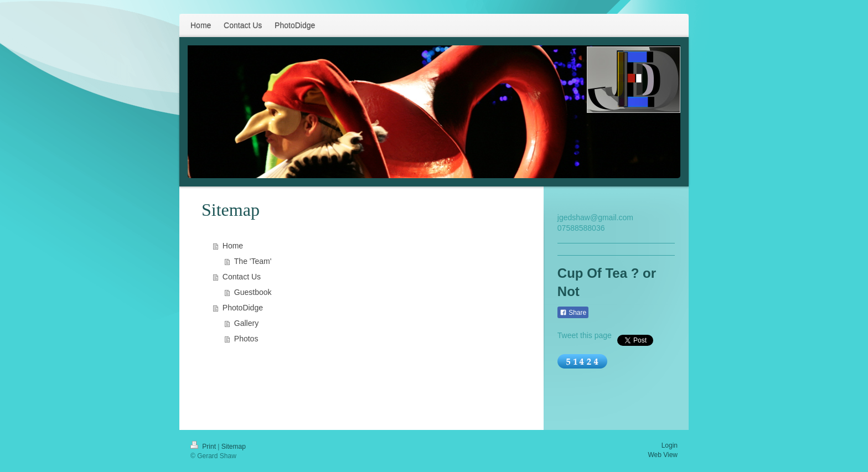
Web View (663, 455)
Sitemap (234, 447)
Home (233, 246)
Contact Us (242, 277)
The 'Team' (253, 261)
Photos (246, 339)
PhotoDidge (243, 308)
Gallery (246, 323)
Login (670, 445)
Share (573, 313)
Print (204, 447)
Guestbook (253, 292)
